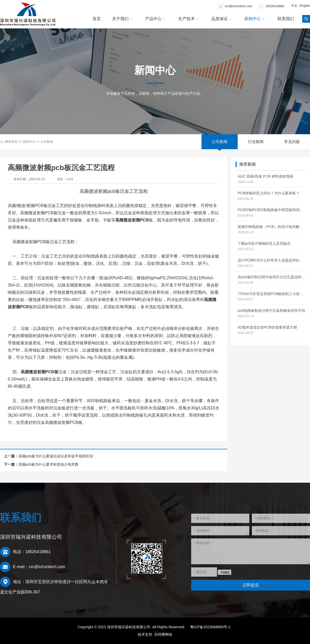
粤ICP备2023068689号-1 (210, 627)
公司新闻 (47, 142)
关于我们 (120, 19)
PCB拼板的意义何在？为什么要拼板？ (269, 193)
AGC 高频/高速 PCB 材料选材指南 (265, 176)
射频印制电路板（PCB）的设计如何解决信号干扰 (272, 227)
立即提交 (251, 585)
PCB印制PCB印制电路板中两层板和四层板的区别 (272, 210)
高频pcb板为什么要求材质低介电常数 (48, 464)
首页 (97, 19)
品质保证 (220, 19)
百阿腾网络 (163, 634)
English (305, 6)
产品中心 (153, 19)
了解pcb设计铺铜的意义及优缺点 (264, 243)
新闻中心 (253, 19)
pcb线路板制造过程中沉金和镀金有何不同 (271, 311)
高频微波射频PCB (132, 220)
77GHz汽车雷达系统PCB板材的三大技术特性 (272, 294)
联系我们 (286, 19)
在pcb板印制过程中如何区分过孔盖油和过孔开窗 (272, 277)
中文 (294, 6)
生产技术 (187, 19)
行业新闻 (256, 142)
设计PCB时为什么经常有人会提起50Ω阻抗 (272, 260)
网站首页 (11, 142)
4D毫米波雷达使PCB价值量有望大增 (267, 327)
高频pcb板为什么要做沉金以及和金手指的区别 (56, 456)
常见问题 (292, 142)
